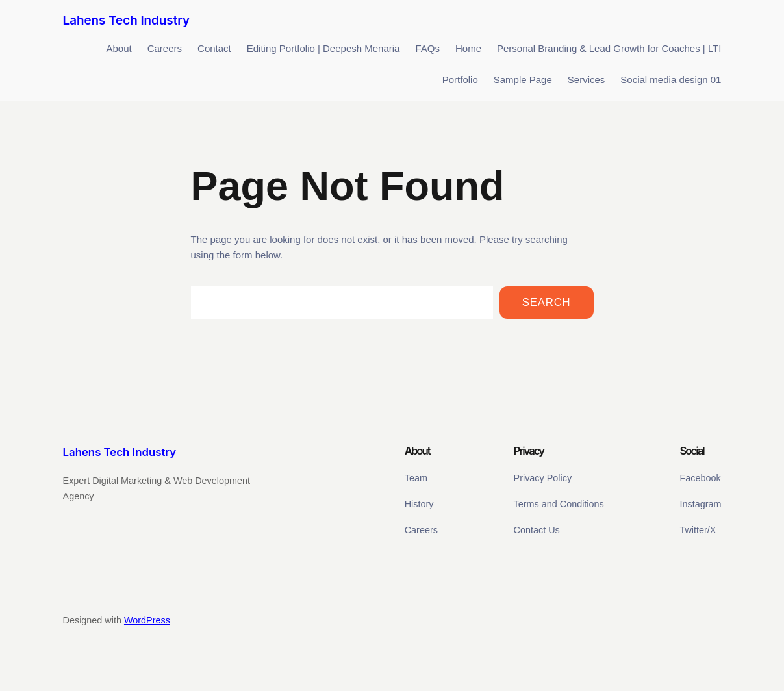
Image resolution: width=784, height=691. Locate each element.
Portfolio (460, 80)
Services (587, 80)
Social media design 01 (671, 80)
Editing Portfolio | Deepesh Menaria (323, 48)
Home (468, 48)
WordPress (147, 620)
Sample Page (523, 80)
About (119, 48)
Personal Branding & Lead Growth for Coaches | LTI (609, 48)
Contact (214, 48)
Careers (165, 48)
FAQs (427, 48)
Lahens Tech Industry (127, 20)
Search (547, 302)
